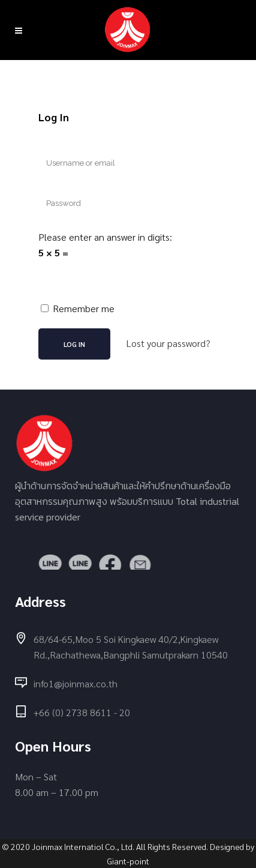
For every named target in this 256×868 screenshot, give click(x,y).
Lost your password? (168, 343)
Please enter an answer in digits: (105, 237)
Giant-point (128, 861)
